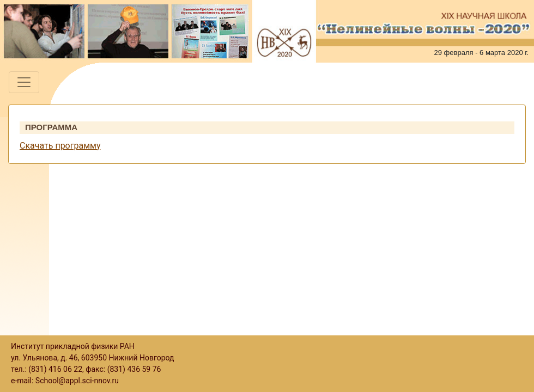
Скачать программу (60, 146)
